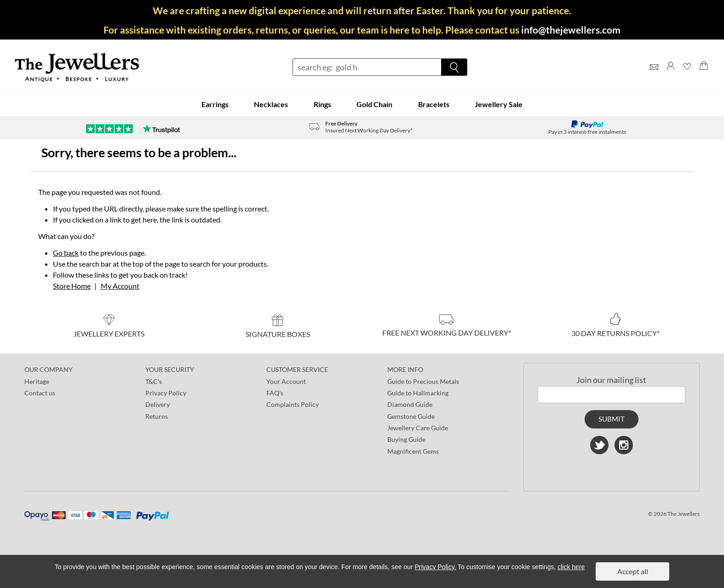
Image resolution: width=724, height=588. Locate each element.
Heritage (37, 381)
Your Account (286, 381)
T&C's (154, 381)
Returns (157, 416)
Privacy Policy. (436, 567)
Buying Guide (406, 439)
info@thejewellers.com (571, 30)
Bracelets (434, 104)
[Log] (671, 74)
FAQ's (275, 393)
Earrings (215, 104)
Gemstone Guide (411, 416)
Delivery (158, 404)
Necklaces (271, 104)
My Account (120, 286)
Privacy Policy (166, 393)
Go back (66, 253)
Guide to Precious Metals (423, 381)
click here (571, 567)
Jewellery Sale (499, 104)
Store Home (72, 286)
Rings (322, 104)
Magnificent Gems (413, 451)
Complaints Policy (293, 404)
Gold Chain (374, 104)
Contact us (40, 393)
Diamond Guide (410, 404)
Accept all (633, 571)
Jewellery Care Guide (418, 428)
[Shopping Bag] (704, 74)
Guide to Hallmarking (418, 393)
